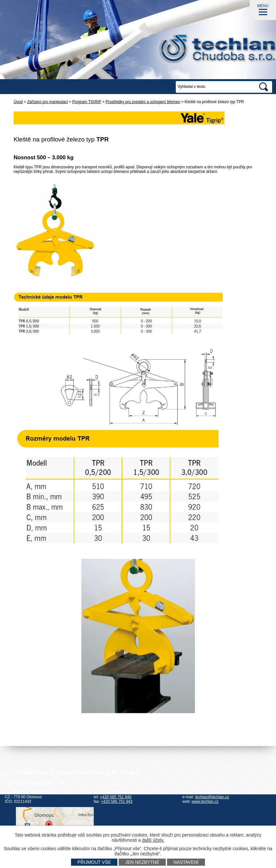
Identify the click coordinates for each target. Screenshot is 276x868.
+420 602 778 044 (210, 792)
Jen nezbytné (142, 862)
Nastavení (186, 862)
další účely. (153, 840)
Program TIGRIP (87, 102)
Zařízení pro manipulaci (48, 102)
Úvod (18, 102)
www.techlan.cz (205, 802)
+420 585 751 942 (122, 792)
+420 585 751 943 (117, 802)
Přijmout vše (94, 862)
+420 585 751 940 (116, 797)
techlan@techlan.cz (212, 797)
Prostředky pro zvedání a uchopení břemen (143, 102)
